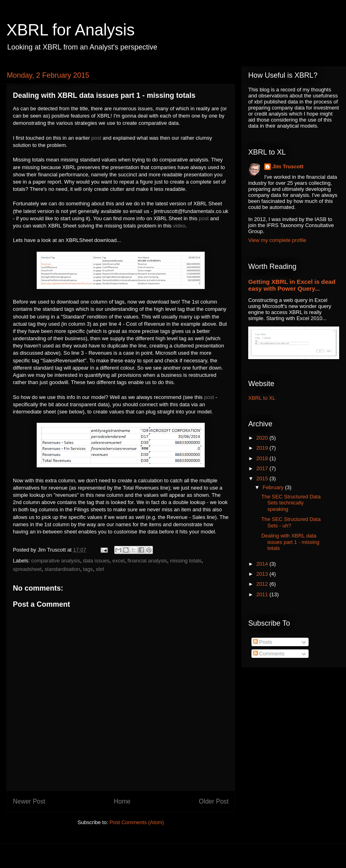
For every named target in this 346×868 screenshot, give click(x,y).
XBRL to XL (262, 398)
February (274, 487)
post (96, 138)
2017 (263, 468)
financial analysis (147, 561)
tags (88, 569)
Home (122, 801)
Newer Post (29, 801)
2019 (263, 448)
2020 (263, 438)
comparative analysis (56, 561)
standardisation (62, 569)
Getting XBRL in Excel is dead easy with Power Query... (292, 285)
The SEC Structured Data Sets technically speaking (291, 503)
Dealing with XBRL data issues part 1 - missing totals (290, 542)
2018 (263, 458)
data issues (96, 561)
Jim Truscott (288, 166)
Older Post (214, 801)
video (179, 226)
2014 (263, 564)
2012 (263, 584)
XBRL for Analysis (71, 30)
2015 (263, 478)
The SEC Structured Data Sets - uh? (291, 522)
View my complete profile (277, 240)
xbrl (100, 569)
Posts (263, 642)
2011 (263, 594)
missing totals (186, 561)
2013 (263, 574)
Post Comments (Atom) (137, 822)
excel (118, 561)
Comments (269, 654)
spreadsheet (27, 569)
